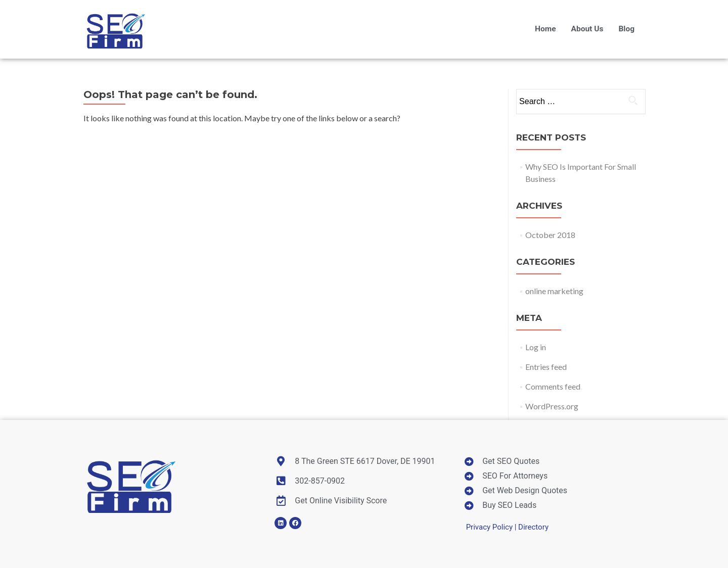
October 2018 (550, 235)
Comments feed (553, 386)
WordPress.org (552, 406)
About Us (587, 29)
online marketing (554, 291)
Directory (533, 527)
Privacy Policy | (492, 527)
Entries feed (546, 367)
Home (545, 29)
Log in (536, 347)
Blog (626, 29)
